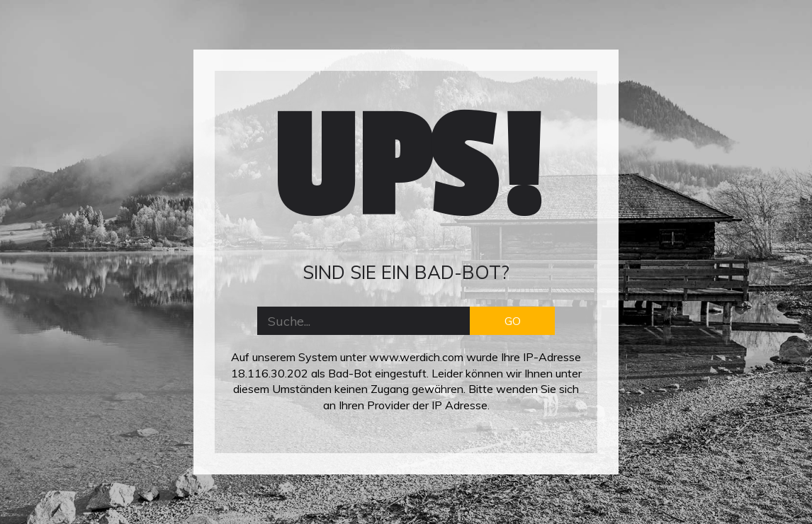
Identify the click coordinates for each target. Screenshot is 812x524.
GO (513, 321)
